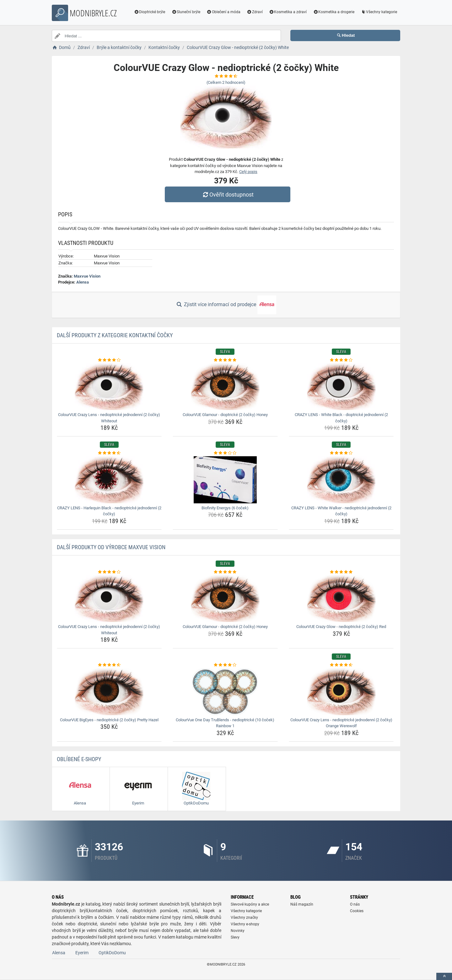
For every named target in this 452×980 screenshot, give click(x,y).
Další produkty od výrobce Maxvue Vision (111, 547)
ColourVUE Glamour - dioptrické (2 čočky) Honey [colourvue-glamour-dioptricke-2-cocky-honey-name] (225, 415)
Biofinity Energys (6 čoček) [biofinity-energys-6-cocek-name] (225, 508)
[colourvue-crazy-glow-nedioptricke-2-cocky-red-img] (341, 598)
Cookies (357, 911)
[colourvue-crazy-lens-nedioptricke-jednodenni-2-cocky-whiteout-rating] (109, 360)
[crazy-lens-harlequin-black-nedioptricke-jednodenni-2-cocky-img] (109, 480)
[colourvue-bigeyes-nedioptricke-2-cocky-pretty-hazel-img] (109, 692)
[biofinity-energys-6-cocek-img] (225, 480)
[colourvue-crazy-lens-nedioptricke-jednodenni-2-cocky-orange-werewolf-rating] (341, 665)
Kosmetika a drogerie (334, 12)
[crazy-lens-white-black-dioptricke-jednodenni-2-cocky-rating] (341, 360)
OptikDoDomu (112, 953)
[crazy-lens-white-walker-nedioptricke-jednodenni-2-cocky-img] (341, 480)
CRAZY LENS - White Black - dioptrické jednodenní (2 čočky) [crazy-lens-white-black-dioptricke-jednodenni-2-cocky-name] (341, 418)
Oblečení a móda (223, 12)
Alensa (83, 282)
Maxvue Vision (87, 276)
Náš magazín (302, 904)
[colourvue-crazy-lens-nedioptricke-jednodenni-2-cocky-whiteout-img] (109, 387)
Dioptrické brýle (150, 12)
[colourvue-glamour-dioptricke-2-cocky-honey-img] (225, 387)
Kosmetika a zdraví (288, 12)
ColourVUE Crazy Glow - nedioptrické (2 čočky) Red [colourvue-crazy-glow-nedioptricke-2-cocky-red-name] (341, 627)
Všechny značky (244, 918)
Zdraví (255, 12)
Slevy (235, 937)
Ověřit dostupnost (228, 195)
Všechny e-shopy (245, 924)
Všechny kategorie (379, 12)
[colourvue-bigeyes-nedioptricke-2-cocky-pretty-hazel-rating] (109, 665)
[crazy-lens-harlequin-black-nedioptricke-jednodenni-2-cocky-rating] (109, 453)
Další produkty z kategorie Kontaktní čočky (115, 335)
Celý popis (248, 172)
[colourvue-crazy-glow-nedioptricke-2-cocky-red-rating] (341, 572)
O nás (355, 904)
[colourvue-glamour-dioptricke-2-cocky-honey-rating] (225, 360)
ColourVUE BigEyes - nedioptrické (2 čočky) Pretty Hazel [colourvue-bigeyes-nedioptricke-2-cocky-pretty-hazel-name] (109, 720)
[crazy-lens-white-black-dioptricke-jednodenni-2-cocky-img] (341, 387)
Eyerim (82, 953)
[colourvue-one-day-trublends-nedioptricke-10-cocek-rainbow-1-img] (225, 692)
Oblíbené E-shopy (79, 759)
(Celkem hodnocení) (226, 82)
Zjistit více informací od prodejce (226, 305)
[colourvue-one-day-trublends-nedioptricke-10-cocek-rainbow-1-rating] (225, 665)
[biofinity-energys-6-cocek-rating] (225, 453)
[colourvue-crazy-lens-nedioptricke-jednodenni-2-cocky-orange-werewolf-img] (341, 692)
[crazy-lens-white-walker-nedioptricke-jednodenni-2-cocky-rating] (341, 453)
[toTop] (444, 976)
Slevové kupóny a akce (250, 904)
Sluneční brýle (186, 12)
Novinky (238, 931)
